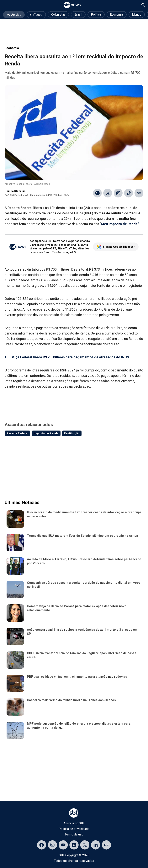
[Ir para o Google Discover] (139, 193)
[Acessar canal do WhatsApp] (74, 845)
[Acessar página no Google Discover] (106, 845)
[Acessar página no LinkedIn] (96, 845)
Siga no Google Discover (116, 247)
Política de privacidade (74, 829)
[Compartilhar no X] (108, 193)
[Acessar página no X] (85, 845)
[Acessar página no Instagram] (52, 845)
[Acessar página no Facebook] (42, 845)
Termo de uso (74, 834)
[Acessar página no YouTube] (63, 845)
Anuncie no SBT (74, 823)
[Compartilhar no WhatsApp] (97, 193)
